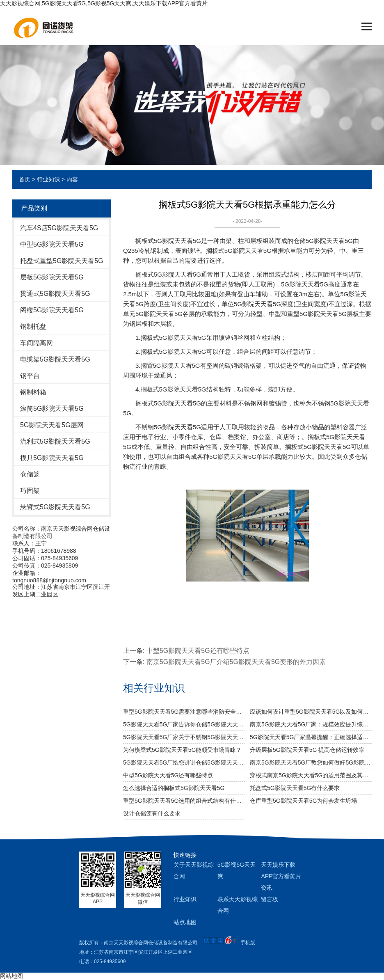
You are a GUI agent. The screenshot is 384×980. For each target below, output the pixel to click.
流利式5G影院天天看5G (55, 441)
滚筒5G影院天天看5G (52, 409)
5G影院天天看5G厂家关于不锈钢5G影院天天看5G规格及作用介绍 (184, 737)
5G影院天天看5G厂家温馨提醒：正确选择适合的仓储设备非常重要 (311, 737)
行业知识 (48, 179)
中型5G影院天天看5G (52, 244)
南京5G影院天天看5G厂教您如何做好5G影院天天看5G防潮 (311, 762)
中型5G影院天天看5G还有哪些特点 (198, 651)
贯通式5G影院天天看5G (55, 294)
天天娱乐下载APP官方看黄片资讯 (281, 876)
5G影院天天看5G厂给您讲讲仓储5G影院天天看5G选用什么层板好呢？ (184, 762)
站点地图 (185, 922)
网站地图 (11, 976)
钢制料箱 (33, 392)
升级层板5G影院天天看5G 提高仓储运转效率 (307, 750)
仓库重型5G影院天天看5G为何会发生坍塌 (303, 801)
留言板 (270, 899)
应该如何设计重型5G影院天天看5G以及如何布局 (311, 712)
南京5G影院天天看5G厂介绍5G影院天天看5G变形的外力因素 (236, 662)
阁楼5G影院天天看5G (52, 310)
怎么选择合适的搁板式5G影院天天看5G (174, 788)
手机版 (248, 943)
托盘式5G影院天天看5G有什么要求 (295, 788)
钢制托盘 (33, 326)
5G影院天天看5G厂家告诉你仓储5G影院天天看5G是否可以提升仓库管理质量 (184, 724)
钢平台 (30, 376)
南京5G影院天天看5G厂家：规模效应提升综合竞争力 (311, 724)
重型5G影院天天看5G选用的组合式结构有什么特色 (184, 801)
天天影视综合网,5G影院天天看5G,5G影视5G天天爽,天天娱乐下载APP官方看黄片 (104, 3)
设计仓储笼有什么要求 (152, 813)
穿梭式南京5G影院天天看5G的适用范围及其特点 (311, 775)
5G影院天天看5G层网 (52, 425)
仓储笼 (30, 474)
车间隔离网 (37, 343)
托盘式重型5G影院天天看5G (62, 261)
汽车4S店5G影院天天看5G (59, 228)
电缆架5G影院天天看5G (55, 359)
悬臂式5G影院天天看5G (55, 507)
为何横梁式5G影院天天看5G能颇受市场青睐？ (182, 750)
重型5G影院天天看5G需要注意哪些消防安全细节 (184, 712)
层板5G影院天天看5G (52, 277)
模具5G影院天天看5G (52, 458)
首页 (25, 179)
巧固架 (30, 491)
